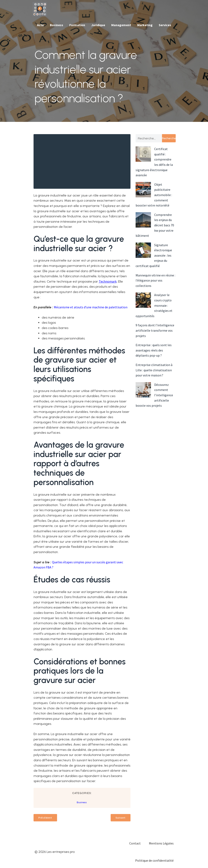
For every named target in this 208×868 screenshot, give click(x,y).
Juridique (98, 25)
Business (57, 25)
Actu (40, 25)
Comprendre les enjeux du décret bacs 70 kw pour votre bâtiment (155, 225)
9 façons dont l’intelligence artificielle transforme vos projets (155, 330)
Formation (77, 25)
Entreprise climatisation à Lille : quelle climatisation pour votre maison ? (154, 370)
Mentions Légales (161, 843)
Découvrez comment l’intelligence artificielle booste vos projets (154, 395)
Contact (135, 843)
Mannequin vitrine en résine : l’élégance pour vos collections (155, 280)
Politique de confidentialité (154, 860)
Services (165, 25)
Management (121, 25)
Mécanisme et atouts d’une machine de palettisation (91, 307)
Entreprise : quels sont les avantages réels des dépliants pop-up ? (154, 350)
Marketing (145, 25)
